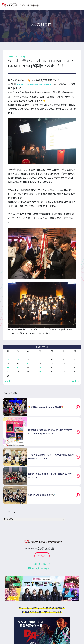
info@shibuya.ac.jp (42, 568)
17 (18, 368)
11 (28, 363)
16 (8, 368)
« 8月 (8, 381)
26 (40, 372)
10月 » (75, 381)
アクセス (42, 556)
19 (40, 368)
